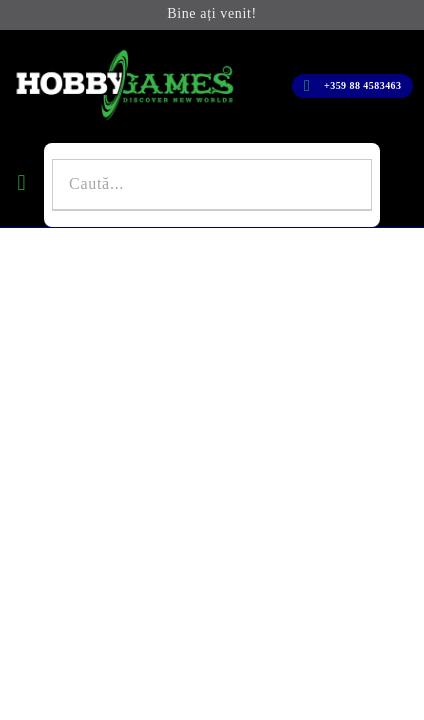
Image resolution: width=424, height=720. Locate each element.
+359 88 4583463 (362, 85)
